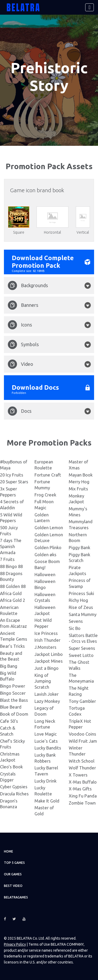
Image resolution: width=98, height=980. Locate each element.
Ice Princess (46, 633)
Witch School (82, 761)
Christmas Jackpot (10, 757)
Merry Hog (79, 482)
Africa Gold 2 (13, 600)
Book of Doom (14, 714)
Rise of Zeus (81, 607)
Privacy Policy (15, 944)
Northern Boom (78, 537)
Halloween (45, 574)
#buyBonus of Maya (14, 465)
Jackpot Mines (49, 661)
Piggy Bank (79, 547)
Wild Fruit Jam (83, 741)
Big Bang (9, 666)
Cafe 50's (9, 721)
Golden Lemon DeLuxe (49, 537)
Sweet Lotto (81, 655)
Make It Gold (47, 800)
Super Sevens (82, 648)
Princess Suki (81, 593)
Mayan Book (81, 475)
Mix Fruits (78, 489)
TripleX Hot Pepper (80, 724)
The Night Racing (79, 691)
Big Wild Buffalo (8, 676)
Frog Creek (45, 494)
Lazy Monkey (47, 701)
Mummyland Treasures (81, 524)
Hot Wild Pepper (43, 623)
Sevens (76, 621)
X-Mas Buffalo (83, 782)
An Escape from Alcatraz (13, 623)
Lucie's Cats (46, 741)
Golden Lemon (49, 528)
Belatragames (16, 897)
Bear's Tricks (12, 646)
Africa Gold (11, 593)
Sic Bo (75, 628)
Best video (13, 886)
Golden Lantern (42, 517)
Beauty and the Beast (11, 656)
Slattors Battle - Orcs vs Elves (83, 638)
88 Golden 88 (13, 586)
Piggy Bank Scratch (79, 557)
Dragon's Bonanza (9, 804)
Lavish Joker (47, 694)
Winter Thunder (77, 751)
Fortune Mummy (42, 485)
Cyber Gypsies (14, 787)
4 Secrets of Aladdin (12, 505)
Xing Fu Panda (83, 796)
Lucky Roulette (43, 791)
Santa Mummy (83, 614)
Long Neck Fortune (45, 724)
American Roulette (9, 610)
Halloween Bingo (45, 584)
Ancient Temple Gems (14, 636)
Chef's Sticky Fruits (12, 744)
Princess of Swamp (80, 583)
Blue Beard (11, 707)
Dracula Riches (14, 794)
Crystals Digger (8, 777)
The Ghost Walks (79, 665)
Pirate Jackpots (77, 570)
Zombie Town (82, 803)
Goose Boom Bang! (47, 564)
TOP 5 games (14, 863)
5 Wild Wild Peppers (11, 517)
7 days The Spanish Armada (11, 546)
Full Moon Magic (44, 505)
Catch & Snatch (8, 731)
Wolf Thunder (82, 768)
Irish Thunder (47, 640)
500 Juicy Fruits (9, 531)
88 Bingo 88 (11, 566)
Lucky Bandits (48, 748)
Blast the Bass (14, 700)
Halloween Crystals (45, 597)
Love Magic (46, 734)
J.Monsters (45, 647)
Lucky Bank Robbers (45, 758)
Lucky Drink (45, 781)
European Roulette (44, 465)
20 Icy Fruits (12, 475)
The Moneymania (81, 678)
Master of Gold (44, 811)
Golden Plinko (48, 547)
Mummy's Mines (78, 512)
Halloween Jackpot (45, 610)
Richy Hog (78, 600)
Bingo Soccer (13, 693)
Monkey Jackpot (76, 499)
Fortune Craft (48, 475)
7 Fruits (7, 559)
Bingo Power (13, 686)
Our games (13, 874)
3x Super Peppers (8, 492)
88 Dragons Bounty (11, 576)
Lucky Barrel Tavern (46, 771)
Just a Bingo (47, 668)
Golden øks (45, 554)
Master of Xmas (78, 465)
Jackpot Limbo (49, 654)
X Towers (78, 775)
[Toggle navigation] (90, 7)
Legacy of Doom (44, 711)
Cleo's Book (11, 767)
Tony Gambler (82, 701)
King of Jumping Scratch (43, 681)
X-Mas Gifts (80, 789)
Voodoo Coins (82, 734)
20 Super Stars (14, 482)
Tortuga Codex (77, 711)
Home (8, 851)
